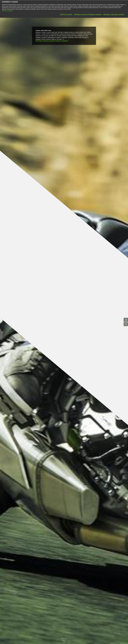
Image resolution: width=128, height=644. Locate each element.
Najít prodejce (123, 320)
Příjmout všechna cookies (114, 14)
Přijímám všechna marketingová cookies (52, 41)
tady (63, 39)
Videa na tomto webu (7, 11)
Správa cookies (66, 14)
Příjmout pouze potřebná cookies (88, 14)
